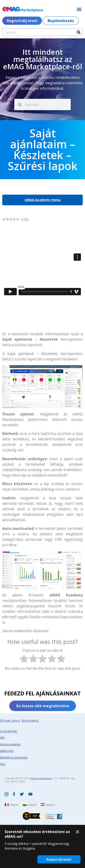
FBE (2, 738)
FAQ (3, 764)
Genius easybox (10, 744)
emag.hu (50, 804)
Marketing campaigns (14, 758)
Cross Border (9, 731)
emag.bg (32, 804)
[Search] (79, 32)
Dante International (41, 778)
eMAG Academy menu (43, 200)
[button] (79, 9)
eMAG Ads (7, 751)
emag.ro (14, 804)
